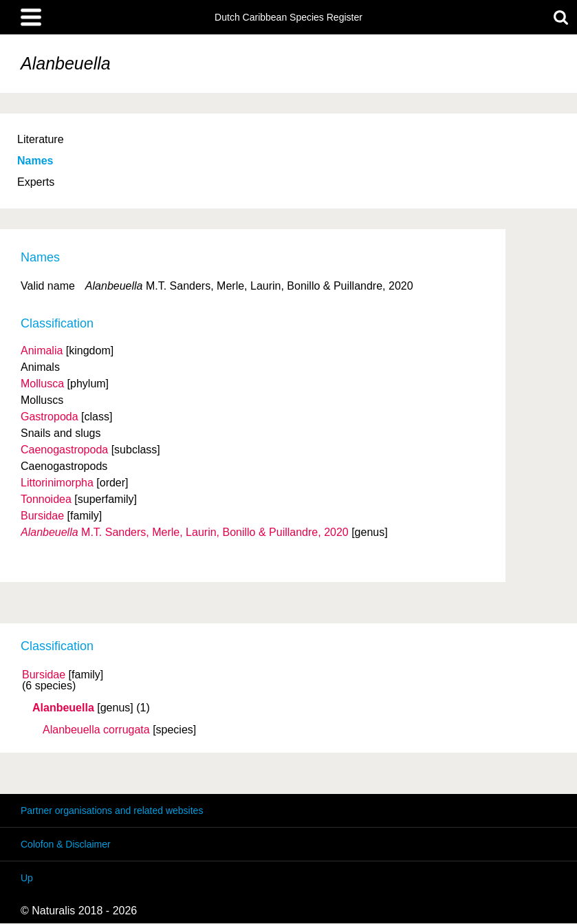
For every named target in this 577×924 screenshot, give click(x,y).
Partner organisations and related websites (112, 810)
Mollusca (42, 384)
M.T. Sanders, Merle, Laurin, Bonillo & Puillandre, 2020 (185, 532)
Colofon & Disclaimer (66, 844)
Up (27, 878)
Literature (41, 139)
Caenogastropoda (64, 450)
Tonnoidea (46, 499)
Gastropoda (50, 417)
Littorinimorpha (57, 483)
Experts (36, 182)
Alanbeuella (63, 708)
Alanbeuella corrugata (96, 730)
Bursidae (44, 675)
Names (35, 161)
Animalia (42, 351)
